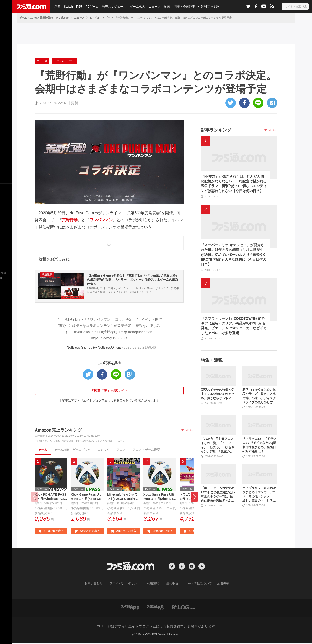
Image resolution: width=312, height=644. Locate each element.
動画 (164, 7)
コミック (104, 450)
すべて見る (188, 430)
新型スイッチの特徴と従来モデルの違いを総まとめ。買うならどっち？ (218, 394)
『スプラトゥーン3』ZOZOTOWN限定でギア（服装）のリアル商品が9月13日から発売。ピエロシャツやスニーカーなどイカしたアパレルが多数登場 (234, 326)
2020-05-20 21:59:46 (140, 347)
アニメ (121, 450)
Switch (68, 7)
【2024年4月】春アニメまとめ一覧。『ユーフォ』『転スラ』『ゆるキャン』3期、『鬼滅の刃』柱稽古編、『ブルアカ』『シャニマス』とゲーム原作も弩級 (218, 445)
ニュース (152, 7)
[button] (194, 497)
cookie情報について (194, 584)
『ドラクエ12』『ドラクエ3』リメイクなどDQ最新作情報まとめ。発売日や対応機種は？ (259, 445)
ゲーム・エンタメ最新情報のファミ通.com (44, 18)
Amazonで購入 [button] (51, 532)
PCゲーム (90, 7)
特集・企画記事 (181, 7)
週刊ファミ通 (206, 7)
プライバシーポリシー (128, 584)
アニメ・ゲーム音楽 (146, 450)
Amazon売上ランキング (58, 430)
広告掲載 (216, 584)
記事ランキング (216, 130)
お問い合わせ (100, 584)
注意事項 (171, 584)
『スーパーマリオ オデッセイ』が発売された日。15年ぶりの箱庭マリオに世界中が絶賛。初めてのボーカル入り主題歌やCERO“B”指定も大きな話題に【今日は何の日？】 (234, 255)
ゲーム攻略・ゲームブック (72, 450)
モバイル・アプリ (100, 18)
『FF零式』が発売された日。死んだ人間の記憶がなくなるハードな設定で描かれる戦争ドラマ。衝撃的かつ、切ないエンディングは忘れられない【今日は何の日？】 (234, 184)
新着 (57, 7)
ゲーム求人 (135, 7)
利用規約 (153, 584)
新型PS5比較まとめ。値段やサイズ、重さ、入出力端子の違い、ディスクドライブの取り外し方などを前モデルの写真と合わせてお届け (259, 396)
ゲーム (43, 450)
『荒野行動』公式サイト (109, 391)
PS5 (78, 7)
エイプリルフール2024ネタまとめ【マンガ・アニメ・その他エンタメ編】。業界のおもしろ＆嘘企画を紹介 (259, 495)
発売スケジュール (112, 7)
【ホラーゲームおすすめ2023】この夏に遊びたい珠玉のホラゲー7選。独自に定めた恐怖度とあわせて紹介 (218, 495)
